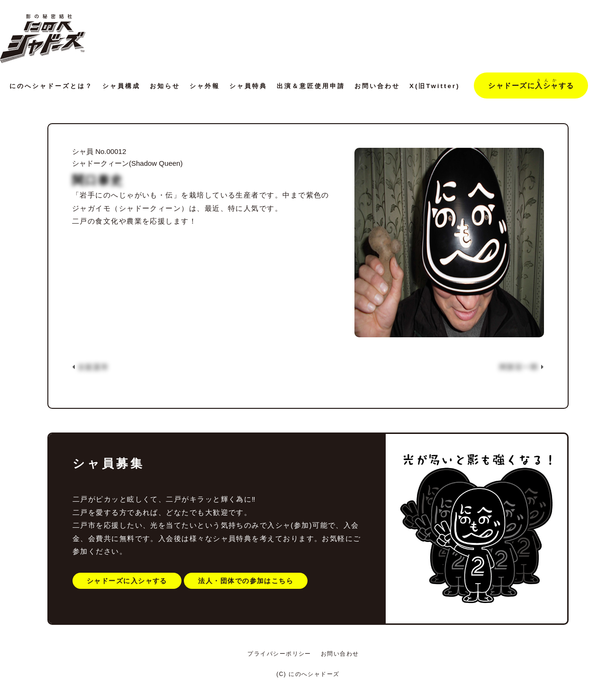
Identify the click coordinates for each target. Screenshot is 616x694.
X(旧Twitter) (435, 86)
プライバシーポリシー (279, 654)
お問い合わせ (377, 86)
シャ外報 (205, 86)
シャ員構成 (121, 86)
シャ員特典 (248, 86)
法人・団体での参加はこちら (246, 581)
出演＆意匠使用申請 (311, 86)
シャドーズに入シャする (127, 581)
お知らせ (165, 86)
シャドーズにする (531, 84)
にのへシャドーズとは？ (51, 86)
